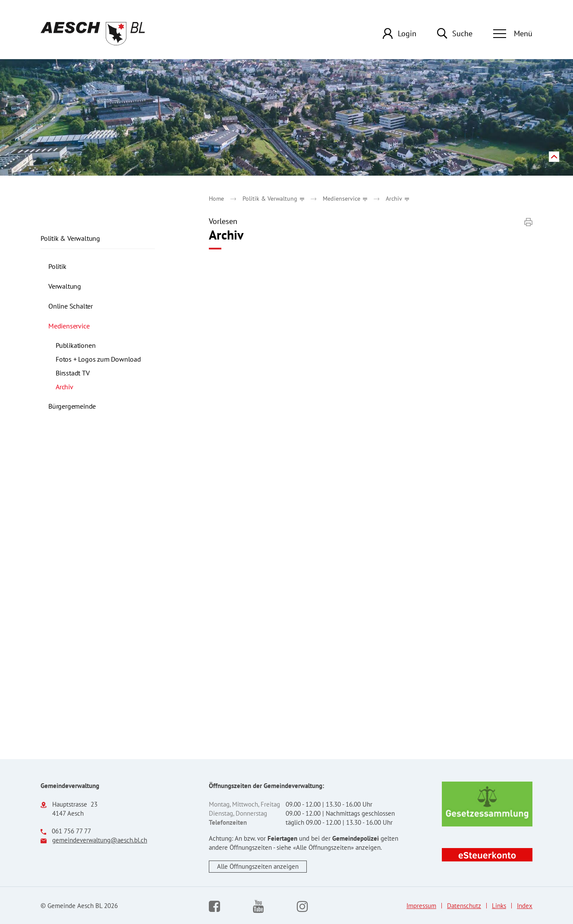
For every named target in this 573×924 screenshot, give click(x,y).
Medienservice (69, 326)
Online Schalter (71, 306)
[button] (273, 199)
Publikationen (76, 345)
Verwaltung (65, 286)
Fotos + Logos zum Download (98, 359)
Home (216, 199)
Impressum (421, 906)
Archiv (83, 387)
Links (499, 906)
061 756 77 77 (71, 831)
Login (407, 33)
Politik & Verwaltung (70, 238)
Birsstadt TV (73, 373)
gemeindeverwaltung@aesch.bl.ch (100, 840)
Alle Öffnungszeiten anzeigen (258, 866)
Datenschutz (464, 906)
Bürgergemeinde (72, 406)
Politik (57, 266)
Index (525, 906)
